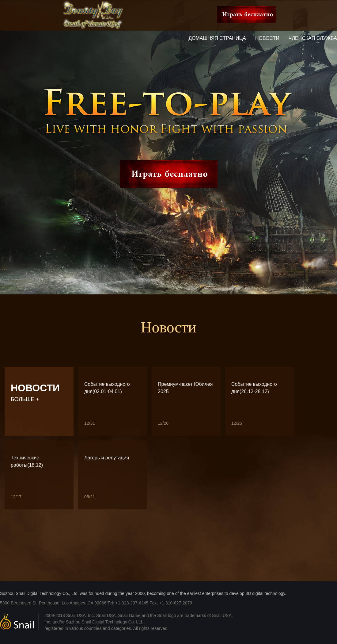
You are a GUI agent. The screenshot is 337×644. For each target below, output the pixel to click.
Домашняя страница (217, 38)
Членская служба (313, 38)
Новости (267, 38)
